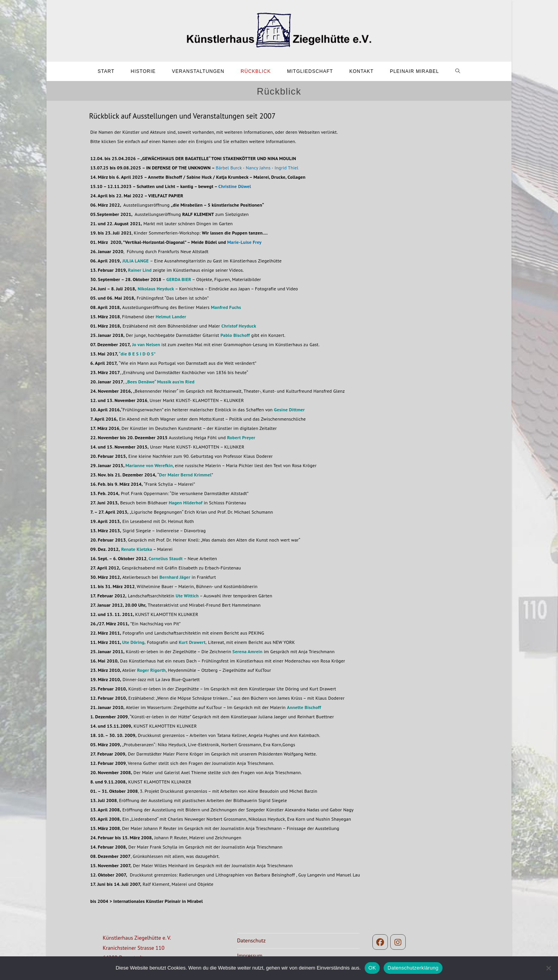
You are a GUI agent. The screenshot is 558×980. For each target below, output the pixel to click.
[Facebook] (380, 942)
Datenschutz (251, 940)
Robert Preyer (241, 437)
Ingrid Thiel (287, 168)
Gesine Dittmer (289, 410)
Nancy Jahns (258, 168)
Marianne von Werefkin (149, 465)
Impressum (250, 956)
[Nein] (548, 968)
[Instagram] (398, 942)
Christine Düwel (235, 186)
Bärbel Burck (229, 168)
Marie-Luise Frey (244, 242)
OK (372, 968)
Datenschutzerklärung (413, 968)
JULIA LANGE (136, 261)
